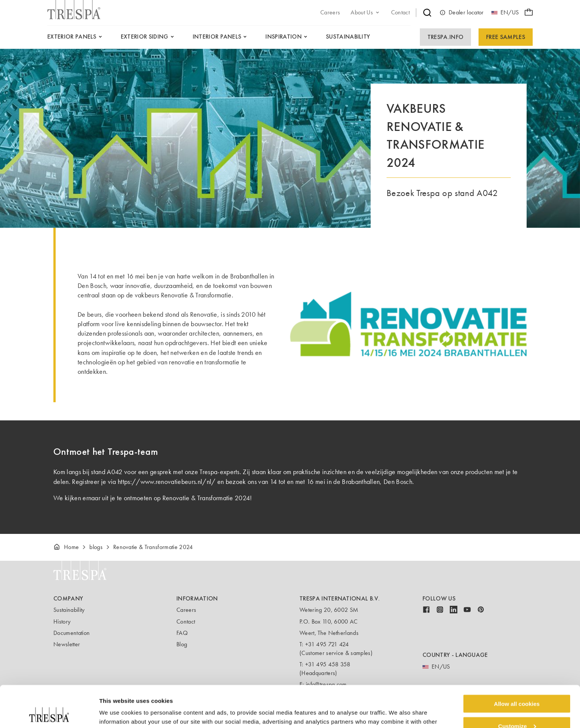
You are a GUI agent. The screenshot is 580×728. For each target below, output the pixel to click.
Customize (517, 687)
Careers (186, 610)
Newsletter (67, 644)
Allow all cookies (517, 665)
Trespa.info (446, 37)
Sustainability (69, 610)
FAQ (182, 633)
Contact (186, 621)
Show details (117, 713)
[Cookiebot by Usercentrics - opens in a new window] (49, 713)
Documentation (72, 633)
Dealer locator (462, 12)
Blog (182, 644)
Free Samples (506, 37)
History (62, 621)
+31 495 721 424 (327, 644)
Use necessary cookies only (517, 709)
